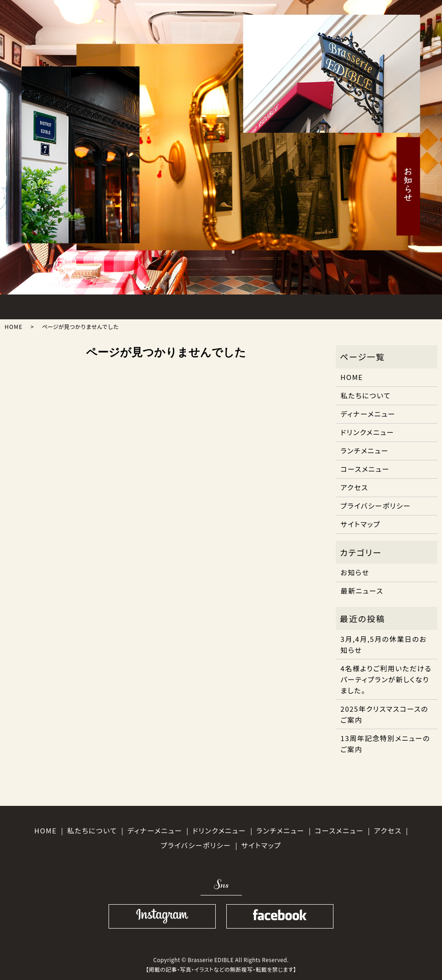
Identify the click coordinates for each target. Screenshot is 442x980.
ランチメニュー (365, 450)
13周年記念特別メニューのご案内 (385, 744)
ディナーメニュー (368, 414)
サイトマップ (360, 524)
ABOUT (76, 305)
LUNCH (123, 305)
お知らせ (355, 572)
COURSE (219, 305)
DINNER (171, 305)
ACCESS (314, 305)
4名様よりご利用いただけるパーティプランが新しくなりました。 (386, 679)
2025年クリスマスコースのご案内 (384, 714)
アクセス (354, 487)
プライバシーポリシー (376, 506)
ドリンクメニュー (367, 432)
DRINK (266, 305)
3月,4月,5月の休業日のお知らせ (384, 644)
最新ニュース (362, 591)
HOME (28, 305)
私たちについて (365, 395)
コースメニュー (365, 469)
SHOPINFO (362, 305)
